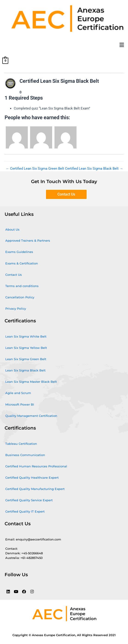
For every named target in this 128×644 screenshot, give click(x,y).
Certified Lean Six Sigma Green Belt (35, 169)
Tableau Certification (21, 444)
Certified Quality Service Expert (29, 500)
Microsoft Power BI (20, 404)
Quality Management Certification (31, 416)
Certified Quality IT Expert (25, 511)
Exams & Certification (22, 263)
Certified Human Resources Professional (36, 466)
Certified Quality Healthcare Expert (32, 478)
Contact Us (14, 275)
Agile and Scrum (18, 393)
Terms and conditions (22, 286)
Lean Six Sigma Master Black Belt (31, 382)
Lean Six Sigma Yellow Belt (26, 348)
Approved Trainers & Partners (28, 240)
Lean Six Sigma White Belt (26, 336)
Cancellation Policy (20, 297)
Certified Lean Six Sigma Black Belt (94, 169)
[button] (122, 45)
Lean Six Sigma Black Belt (25, 370)
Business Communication (25, 455)
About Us (12, 229)
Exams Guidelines (19, 252)
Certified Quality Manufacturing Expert (35, 489)
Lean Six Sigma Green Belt (26, 359)
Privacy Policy (16, 309)
